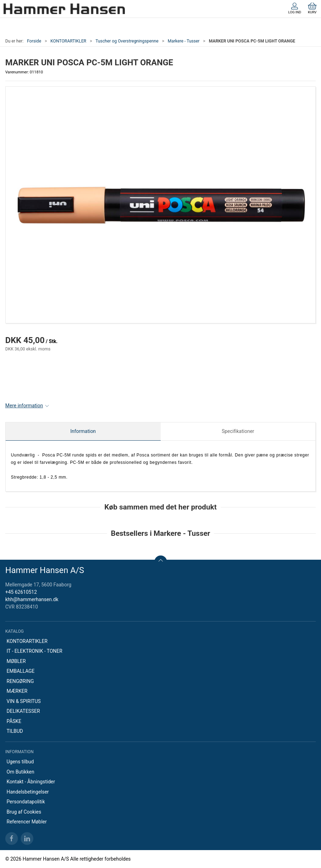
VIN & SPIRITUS (24, 701)
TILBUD (15, 731)
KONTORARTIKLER (68, 41)
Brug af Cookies (24, 812)
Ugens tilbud (20, 762)
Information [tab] (83, 431)
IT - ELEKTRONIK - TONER (35, 651)
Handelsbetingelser (28, 792)
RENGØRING (20, 681)
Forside (34, 41)
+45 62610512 (21, 592)
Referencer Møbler (27, 822)
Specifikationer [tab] (238, 431)
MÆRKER (17, 691)
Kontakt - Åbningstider (31, 782)
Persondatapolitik (26, 802)
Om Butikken (21, 772)
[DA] (64, 9)
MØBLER (16, 661)
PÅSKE (14, 721)
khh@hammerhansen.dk (32, 599)
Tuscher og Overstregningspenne (127, 41)
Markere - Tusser (184, 41)
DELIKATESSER (23, 711)
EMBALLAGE (21, 671)
